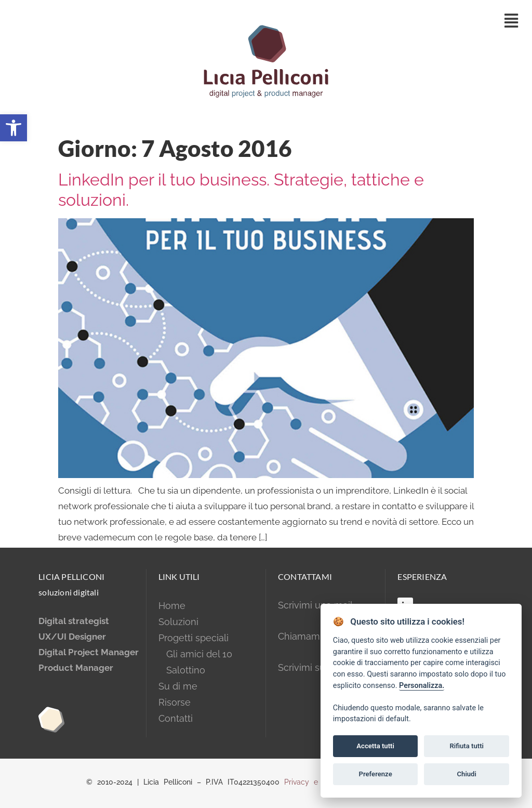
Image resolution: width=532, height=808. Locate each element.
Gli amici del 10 (195, 654)
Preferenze (376, 774)
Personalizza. (422, 686)
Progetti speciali (194, 638)
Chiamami (300, 636)
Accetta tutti (375, 746)
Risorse (175, 702)
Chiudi (467, 774)
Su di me (178, 686)
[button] (14, 128)
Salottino (182, 670)
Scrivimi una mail (315, 605)
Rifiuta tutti (467, 746)
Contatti (176, 718)
